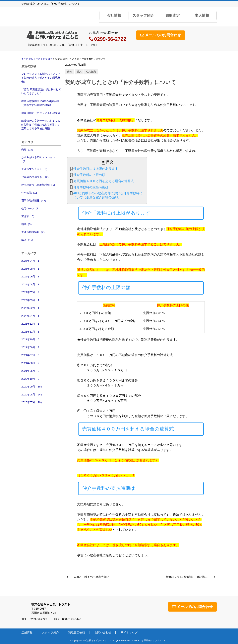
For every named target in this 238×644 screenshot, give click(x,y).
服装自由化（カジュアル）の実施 (41, 113)
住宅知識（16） (30, 193)
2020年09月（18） (32, 387)
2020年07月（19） (32, 402)
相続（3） (27, 224)
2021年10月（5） (32, 339)
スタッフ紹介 (143, 16)
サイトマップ (129, 632)
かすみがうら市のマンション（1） (38, 159)
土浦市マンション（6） (35, 169)
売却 (70, 72)
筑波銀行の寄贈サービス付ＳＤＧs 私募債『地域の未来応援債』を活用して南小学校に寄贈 (41, 125)
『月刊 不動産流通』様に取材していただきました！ (41, 91)
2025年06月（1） (32, 277)
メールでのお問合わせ (161, 35)
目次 (110, 162)
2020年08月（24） (32, 395)
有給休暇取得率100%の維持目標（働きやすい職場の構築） (40, 103)
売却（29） (28, 150)
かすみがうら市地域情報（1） (39, 185)
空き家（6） (29, 216)
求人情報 (202, 16)
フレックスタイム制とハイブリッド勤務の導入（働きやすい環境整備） (41, 78)
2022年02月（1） (32, 308)
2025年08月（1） (32, 269)
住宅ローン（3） (31, 208)
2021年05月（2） (32, 371)
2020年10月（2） (32, 379)
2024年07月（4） (32, 292)
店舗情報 (27, 632)
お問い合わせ (103, 632)
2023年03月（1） (32, 300)
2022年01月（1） (32, 316)
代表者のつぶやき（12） (36, 177)
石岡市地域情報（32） (34, 201)
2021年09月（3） (32, 347)
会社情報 (114, 16)
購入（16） (28, 240)
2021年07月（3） (32, 355)
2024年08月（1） (32, 284)
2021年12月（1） (32, 324)
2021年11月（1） (32, 332)
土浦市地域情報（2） (34, 232)
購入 (79, 72)
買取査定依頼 (77, 632)
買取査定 (173, 16)
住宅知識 (91, 72)
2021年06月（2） (32, 363)
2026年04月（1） (32, 261)
